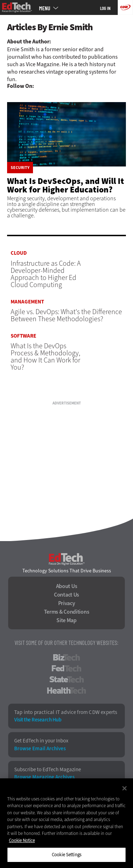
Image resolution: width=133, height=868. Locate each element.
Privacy (67, 603)
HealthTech (66, 690)
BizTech (66, 657)
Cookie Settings (66, 855)
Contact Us (66, 595)
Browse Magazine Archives (44, 777)
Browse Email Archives (40, 749)
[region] (66, 823)
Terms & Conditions (67, 612)
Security (20, 168)
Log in (105, 8)
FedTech (66, 668)
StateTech (66, 679)
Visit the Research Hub (38, 720)
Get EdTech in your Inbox (41, 741)
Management (27, 302)
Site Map (66, 620)
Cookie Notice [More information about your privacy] (22, 840)
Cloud (19, 253)
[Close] (124, 788)
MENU (45, 8)
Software (23, 336)
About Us (67, 586)
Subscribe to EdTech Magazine (48, 770)
